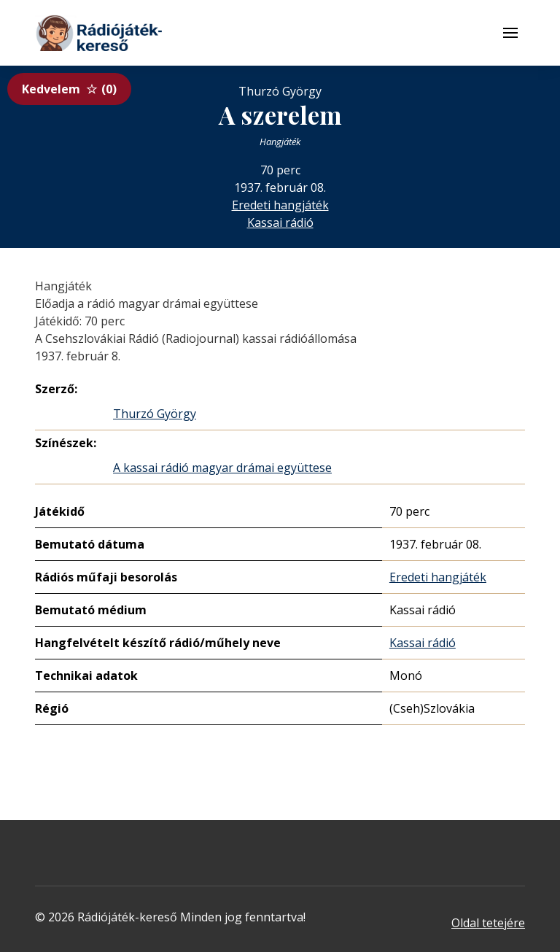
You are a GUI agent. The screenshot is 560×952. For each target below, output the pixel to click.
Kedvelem (69, 89)
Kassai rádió (280, 222)
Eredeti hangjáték (280, 205)
